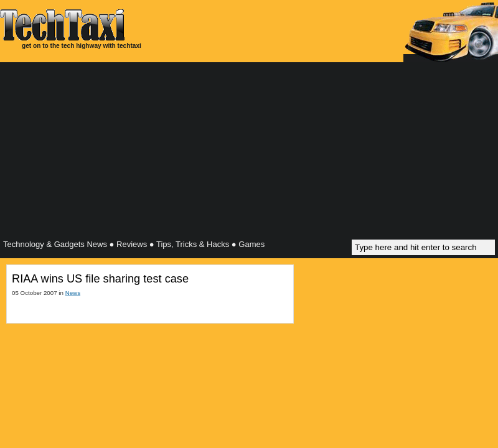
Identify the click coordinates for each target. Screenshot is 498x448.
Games (251, 244)
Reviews (132, 244)
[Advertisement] (249, 152)
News (73, 293)
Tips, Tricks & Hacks (193, 244)
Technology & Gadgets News (55, 244)
